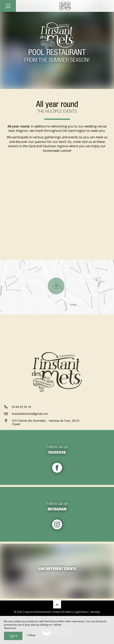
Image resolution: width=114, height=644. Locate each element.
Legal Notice (81, 612)
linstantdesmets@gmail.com (30, 414)
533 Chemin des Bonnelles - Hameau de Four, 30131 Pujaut (46, 422)
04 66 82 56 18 (21, 407)
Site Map (95, 612)
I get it (13, 636)
